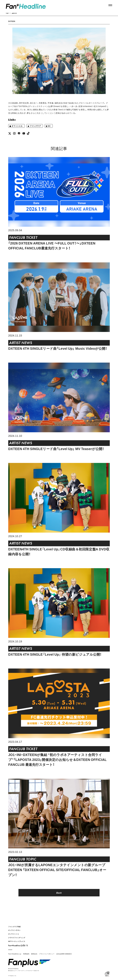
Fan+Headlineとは (15, 954)
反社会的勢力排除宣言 (64, 954)
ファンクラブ (34, 126)
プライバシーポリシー (47, 954)
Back (59, 893)
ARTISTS (14, 13)
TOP (7, 13)
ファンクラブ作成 (14, 927)
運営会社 (34, 954)
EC (48, 126)
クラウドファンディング (17, 938)
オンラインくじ (14, 934)
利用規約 (26, 954)
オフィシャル (16, 126)
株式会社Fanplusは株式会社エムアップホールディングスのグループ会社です (24, 969)
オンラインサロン (14, 930)
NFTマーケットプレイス (17, 941)
